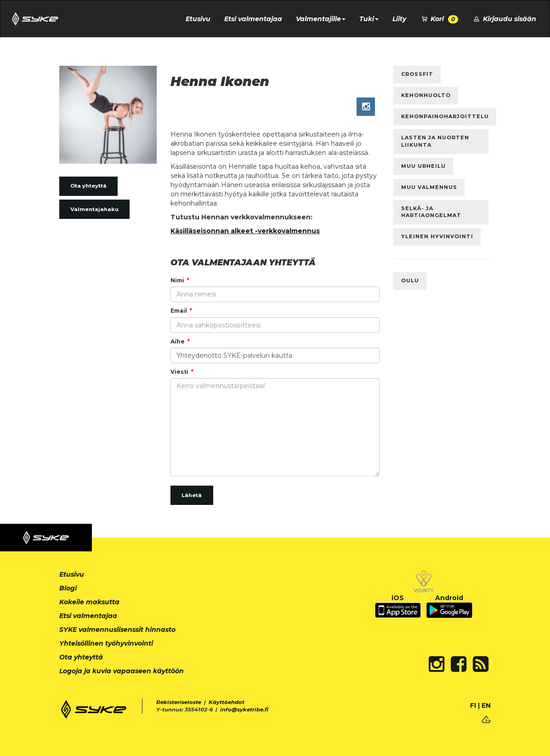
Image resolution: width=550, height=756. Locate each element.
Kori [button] (439, 19)
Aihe (178, 341)
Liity (399, 19)
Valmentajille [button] (321, 19)
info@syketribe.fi (244, 710)
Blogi (68, 588)
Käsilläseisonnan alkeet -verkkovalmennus (245, 231)
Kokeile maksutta (89, 602)
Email (179, 311)
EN (486, 705)
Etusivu (198, 19)
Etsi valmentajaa (253, 19)
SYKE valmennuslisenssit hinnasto (117, 630)
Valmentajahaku (94, 209)
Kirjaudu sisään (504, 19)
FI (473, 705)
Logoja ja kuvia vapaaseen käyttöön (122, 671)
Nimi (177, 280)
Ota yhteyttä (88, 186)
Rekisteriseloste (179, 702)
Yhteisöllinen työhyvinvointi (106, 643)
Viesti (179, 372)
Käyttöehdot (227, 702)
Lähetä (192, 495)
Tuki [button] (369, 19)
